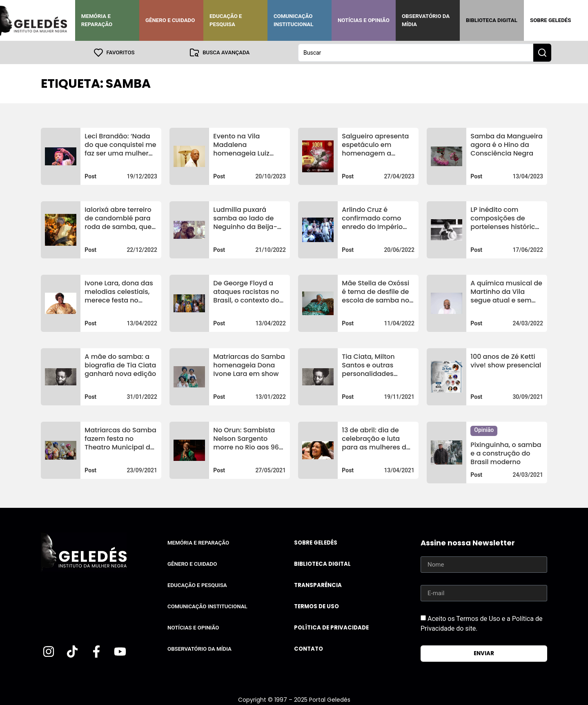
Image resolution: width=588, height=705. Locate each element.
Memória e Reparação (97, 20)
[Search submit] (542, 52)
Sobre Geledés (550, 20)
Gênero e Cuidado (170, 20)
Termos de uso (316, 606)
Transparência (318, 585)
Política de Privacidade (331, 627)
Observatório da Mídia (426, 20)
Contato (308, 648)
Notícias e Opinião (364, 20)
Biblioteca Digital (492, 20)
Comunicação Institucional (294, 20)
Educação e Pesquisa (226, 20)
